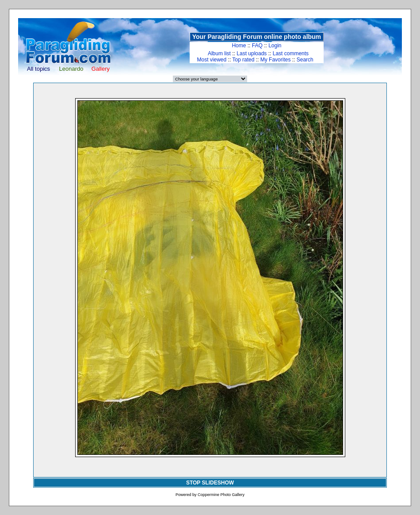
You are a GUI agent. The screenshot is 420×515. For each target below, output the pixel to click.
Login (275, 46)
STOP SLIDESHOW (210, 483)
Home (239, 46)
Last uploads (252, 53)
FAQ (257, 46)
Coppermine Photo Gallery (221, 495)
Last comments (291, 53)
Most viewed (212, 60)
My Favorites (276, 60)
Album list (219, 53)
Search (305, 60)
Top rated (243, 60)
